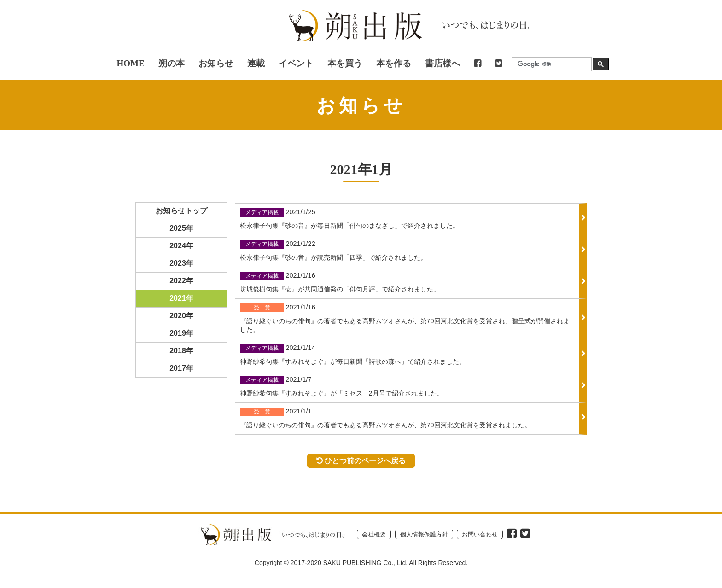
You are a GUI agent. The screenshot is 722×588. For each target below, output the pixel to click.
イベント (296, 63)
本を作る (394, 63)
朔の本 (172, 63)
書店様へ (443, 63)
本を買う (345, 63)
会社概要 (374, 534)
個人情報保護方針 (424, 534)
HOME (130, 63)
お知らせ (216, 63)
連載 (256, 63)
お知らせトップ (181, 211)
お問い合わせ (480, 534)
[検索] (550, 64)
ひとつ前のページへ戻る (361, 460)
